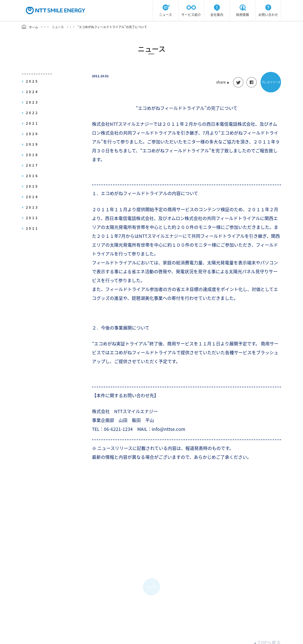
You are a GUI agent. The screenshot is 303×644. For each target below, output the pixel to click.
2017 (32, 165)
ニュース (166, 10)
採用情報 (243, 10)
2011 (32, 228)
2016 (32, 176)
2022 (32, 113)
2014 (32, 197)
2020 (32, 134)
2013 (32, 207)
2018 (32, 155)
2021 (32, 123)
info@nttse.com (152, 620)
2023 (32, 102)
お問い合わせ (268, 10)
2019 (32, 144)
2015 (32, 186)
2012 (32, 218)
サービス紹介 (191, 10)
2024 (32, 92)
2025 (32, 81)
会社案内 (217, 10)
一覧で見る (151, 539)
